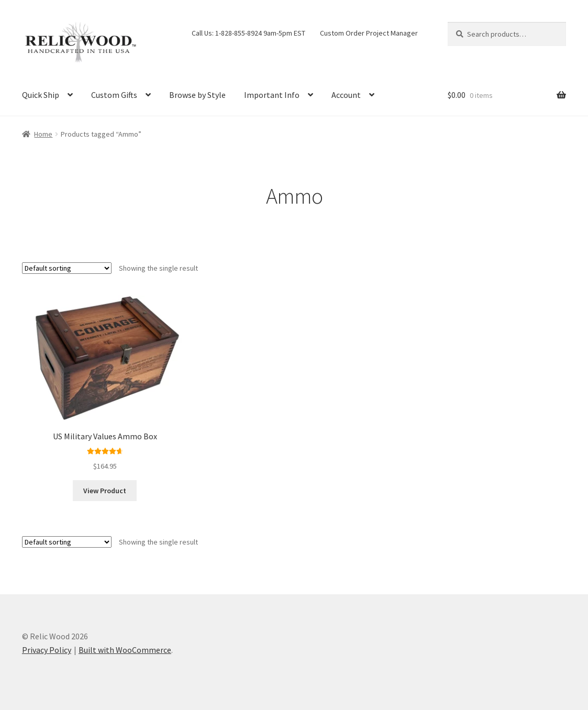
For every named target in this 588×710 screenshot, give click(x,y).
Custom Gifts (114, 95)
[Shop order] (67, 268)
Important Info (272, 95)
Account (346, 95)
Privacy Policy (47, 650)
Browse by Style (197, 95)
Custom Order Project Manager (369, 33)
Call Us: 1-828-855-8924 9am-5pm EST (248, 33)
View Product (105, 491)
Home (43, 134)
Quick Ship (41, 95)
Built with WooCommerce (125, 650)
